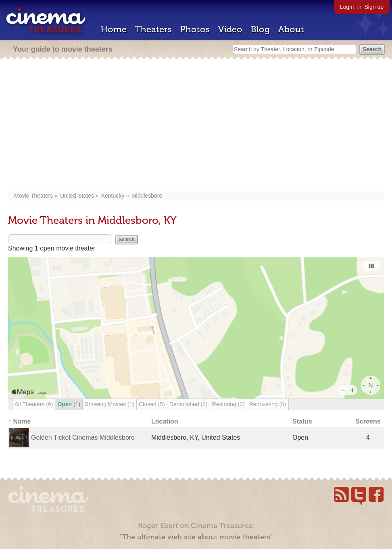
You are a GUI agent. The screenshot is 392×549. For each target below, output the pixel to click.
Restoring (228, 404)
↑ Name (19, 421)
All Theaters (34, 404)
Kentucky (113, 196)
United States (77, 196)
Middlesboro (147, 196)
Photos (195, 29)
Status (302, 421)
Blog (260, 29)
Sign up (374, 7)
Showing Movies (109, 404)
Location (165, 421)
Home (114, 29)
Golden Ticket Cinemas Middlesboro (83, 437)
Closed (152, 404)
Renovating (268, 404)
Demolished (189, 404)
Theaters (153, 29)
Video (230, 29)
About (291, 29)
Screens (368, 421)
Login (347, 7)
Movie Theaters (33, 196)
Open (69, 404)
